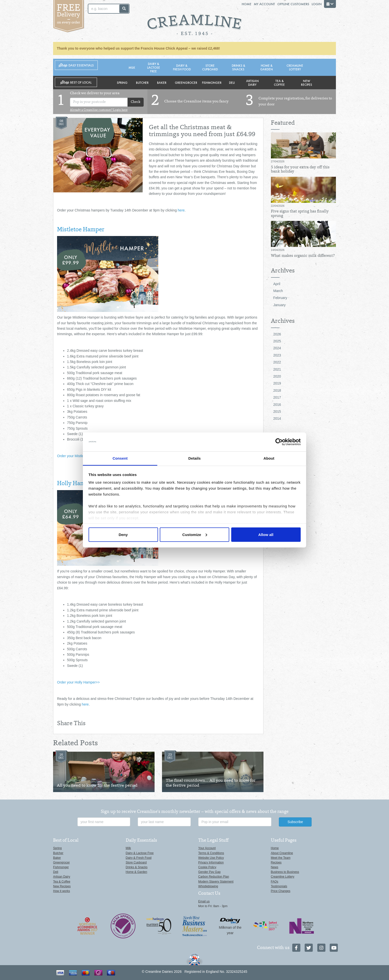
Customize (195, 534)
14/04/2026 (278, 250)
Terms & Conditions (211, 853)
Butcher (142, 82)
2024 (277, 348)
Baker (162, 82)
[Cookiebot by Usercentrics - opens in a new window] (279, 442)
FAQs (275, 882)
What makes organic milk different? (303, 256)
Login (317, 4)
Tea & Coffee (279, 83)
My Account (264, 4)
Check (136, 102)
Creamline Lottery (295, 67)
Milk (132, 67)
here (181, 210)
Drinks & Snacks (238, 67)
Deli (232, 82)
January (280, 305)
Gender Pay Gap (209, 872)
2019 (277, 383)
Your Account (207, 848)
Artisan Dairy (252, 83)
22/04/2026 (278, 206)
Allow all (266, 534)
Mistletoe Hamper (81, 230)
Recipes (276, 862)
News (275, 867)
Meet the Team (281, 858)
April (277, 284)
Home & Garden (267, 67)
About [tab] (269, 458)
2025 (277, 341)
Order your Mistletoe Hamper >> (82, 456)
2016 (277, 405)
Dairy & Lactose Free (154, 67)
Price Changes (281, 891)
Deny (123, 534)
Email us (204, 901)
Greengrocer (186, 82)
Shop (76, 65)
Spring (122, 82)
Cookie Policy (207, 867)
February (280, 298)
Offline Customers (293, 4)
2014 (277, 418)
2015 (277, 412)
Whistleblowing (208, 886)
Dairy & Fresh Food (182, 67)
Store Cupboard (210, 67)
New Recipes (307, 83)
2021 (277, 369)
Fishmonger (212, 82)
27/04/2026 (278, 161)
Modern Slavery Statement (216, 882)
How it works (62, 891)
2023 (277, 355)
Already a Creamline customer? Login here (99, 110)
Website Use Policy (211, 858)
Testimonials (279, 886)
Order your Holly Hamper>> (78, 682)
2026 (277, 334)
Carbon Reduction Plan (214, 877)
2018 (277, 390)
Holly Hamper (76, 484)
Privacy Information (211, 862)
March (278, 291)
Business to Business (285, 872)
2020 (277, 376)
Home (246, 4)
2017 (277, 397)
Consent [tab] (120, 458)
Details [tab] (194, 458)
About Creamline (282, 853)
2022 (277, 362)
